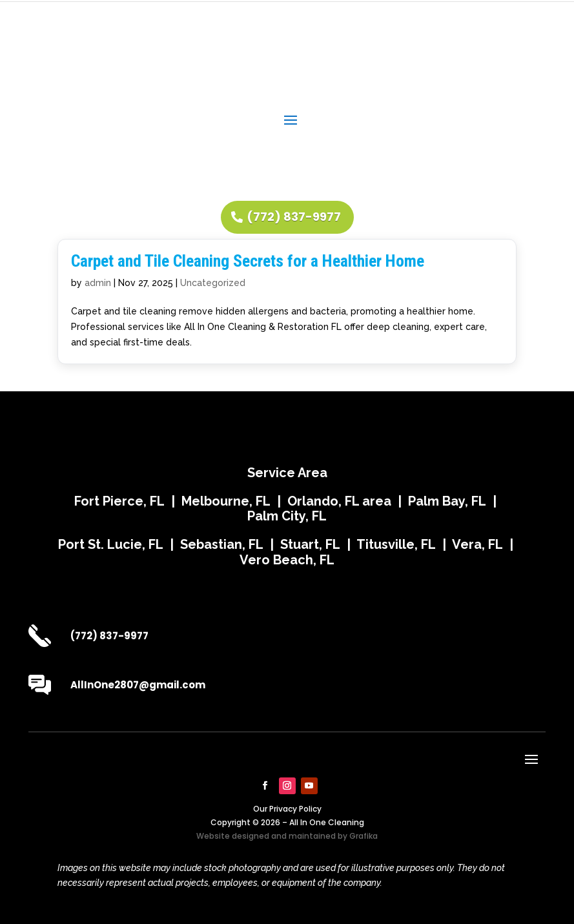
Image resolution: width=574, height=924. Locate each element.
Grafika (364, 836)
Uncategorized (213, 283)
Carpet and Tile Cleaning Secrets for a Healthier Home (248, 261)
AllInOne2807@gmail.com (138, 685)
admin (98, 283)
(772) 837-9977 (294, 217)
